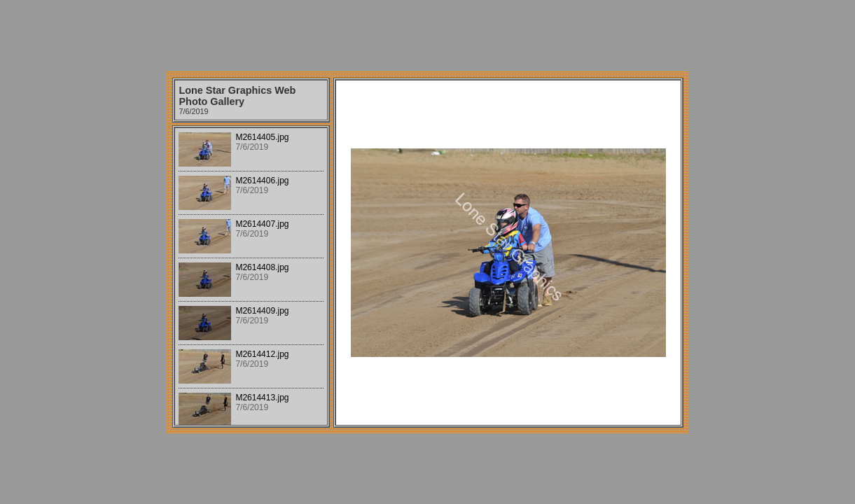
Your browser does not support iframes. (251, 276)
